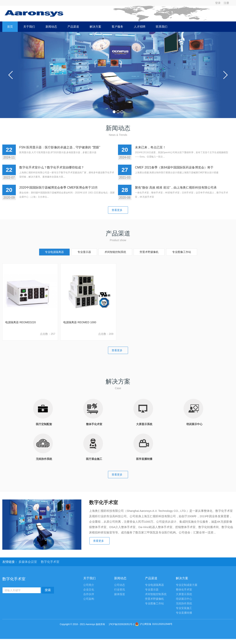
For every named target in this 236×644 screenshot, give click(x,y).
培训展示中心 (184, 599)
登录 (218, 3)
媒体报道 (120, 594)
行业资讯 (120, 590)
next (225, 75)
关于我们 (29, 27)
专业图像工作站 (182, 252)
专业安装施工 (184, 608)
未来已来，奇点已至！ (150, 147)
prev (11, 75)
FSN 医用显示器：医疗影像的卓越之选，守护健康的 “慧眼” (60, 147)
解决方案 (95, 27)
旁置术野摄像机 (149, 252)
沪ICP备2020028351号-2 (122, 624)
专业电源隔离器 (54, 252)
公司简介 (89, 585)
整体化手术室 (184, 590)
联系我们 (162, 27)
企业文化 (89, 590)
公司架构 (89, 599)
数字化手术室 (50, 562)
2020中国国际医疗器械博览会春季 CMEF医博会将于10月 (59, 188)
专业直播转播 (184, 613)
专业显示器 (84, 252)
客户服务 (117, 27)
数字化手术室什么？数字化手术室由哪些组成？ (52, 167)
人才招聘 (140, 27)
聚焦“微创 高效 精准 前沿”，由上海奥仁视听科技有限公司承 (176, 188)
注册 (226, 3)
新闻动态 (51, 27)
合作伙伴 (89, 594)
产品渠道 (73, 27)
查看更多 (118, 210)
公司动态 (120, 585)
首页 (10, 27)
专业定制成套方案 (187, 585)
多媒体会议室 (28, 562)
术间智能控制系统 (115, 252)
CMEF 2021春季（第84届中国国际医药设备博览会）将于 (174, 167)
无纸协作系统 (184, 604)
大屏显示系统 (184, 594)
